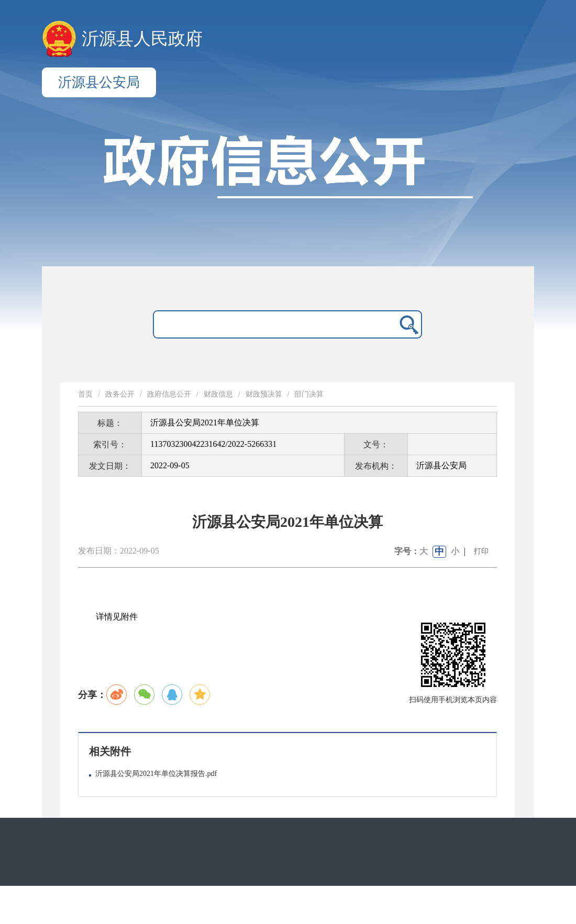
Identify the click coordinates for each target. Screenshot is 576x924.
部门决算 (309, 394)
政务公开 (120, 394)
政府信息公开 (169, 394)
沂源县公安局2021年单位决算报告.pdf (156, 774)
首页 (85, 394)
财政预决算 (264, 394)
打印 (481, 551)
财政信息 (218, 394)
